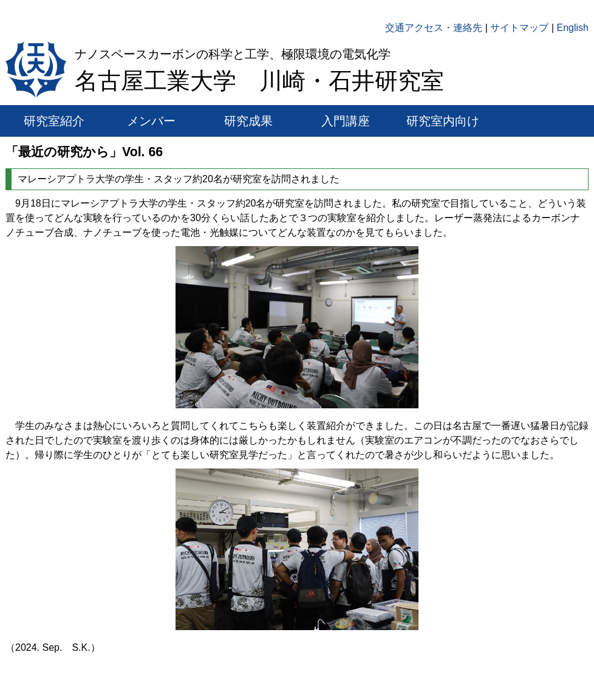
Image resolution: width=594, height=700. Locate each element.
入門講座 (346, 121)
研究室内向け (443, 121)
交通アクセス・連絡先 (434, 28)
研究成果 (248, 121)
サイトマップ (519, 28)
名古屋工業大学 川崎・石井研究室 (259, 81)
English (573, 28)
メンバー (151, 121)
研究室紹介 (54, 121)
